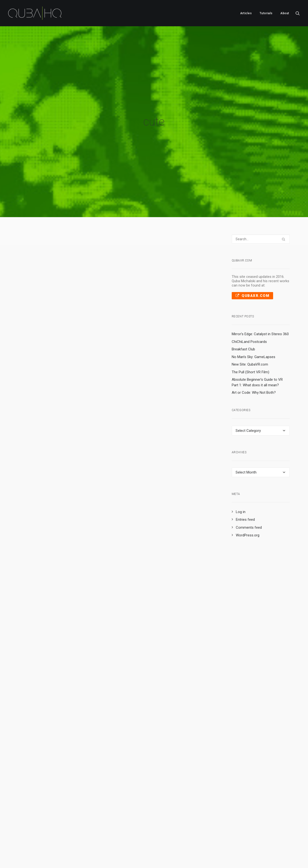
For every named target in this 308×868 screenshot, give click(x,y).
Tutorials (266, 13)
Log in (241, 475)
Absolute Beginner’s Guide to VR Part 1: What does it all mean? (257, 345)
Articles (246, 13)
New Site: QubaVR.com (250, 327)
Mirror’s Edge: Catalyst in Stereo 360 (260, 297)
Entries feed (245, 483)
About (285, 13)
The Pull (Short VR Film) (250, 335)
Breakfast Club (243, 312)
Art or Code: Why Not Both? (254, 356)
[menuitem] (246, 13)
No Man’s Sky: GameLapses (253, 320)
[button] (298, 13)
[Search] (261, 202)
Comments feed (249, 491)
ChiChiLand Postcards (249, 305)
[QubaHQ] (35, 13)
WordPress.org (248, 499)
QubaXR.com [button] (253, 259)
